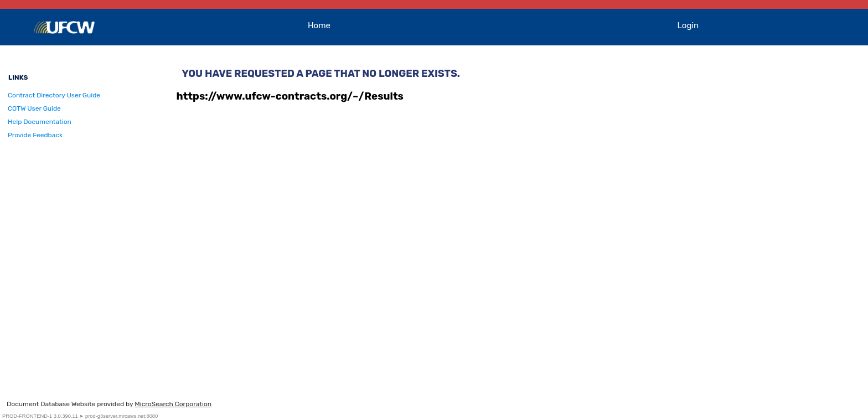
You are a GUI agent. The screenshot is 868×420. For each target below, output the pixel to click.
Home (319, 25)
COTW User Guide (34, 108)
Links (18, 77)
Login (688, 25)
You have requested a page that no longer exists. (321, 74)
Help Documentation (40, 122)
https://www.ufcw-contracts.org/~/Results (290, 96)
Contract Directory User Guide (54, 95)
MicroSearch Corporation (173, 404)
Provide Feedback (35, 135)
